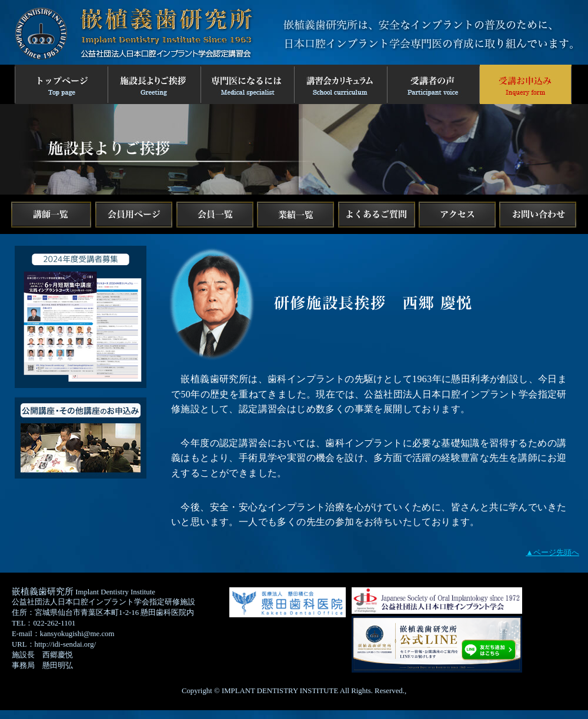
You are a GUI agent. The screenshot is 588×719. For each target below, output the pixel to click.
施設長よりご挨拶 (155, 84)
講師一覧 (51, 215)
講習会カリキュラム (342, 84)
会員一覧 (215, 215)
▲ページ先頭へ (552, 553)
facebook (133, 215)
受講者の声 (434, 84)
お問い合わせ (538, 215)
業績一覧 (296, 215)
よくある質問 (377, 215)
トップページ (61, 84)
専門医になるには (248, 84)
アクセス (457, 215)
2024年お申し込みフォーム (527, 84)
